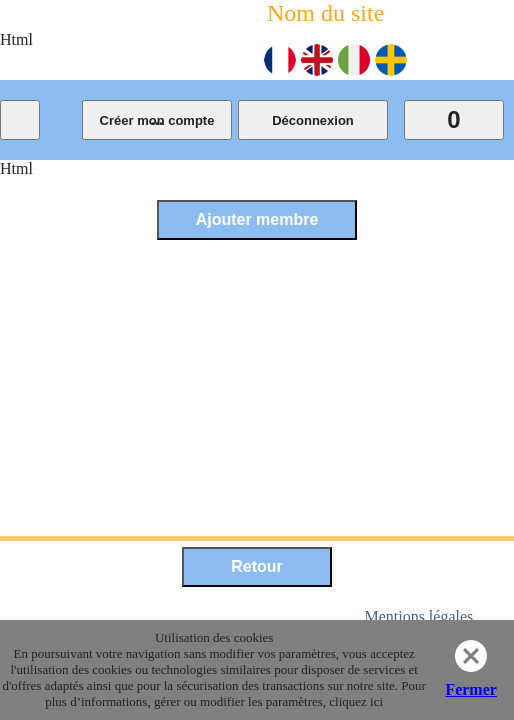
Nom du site (325, 13)
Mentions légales (418, 616)
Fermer (471, 689)
